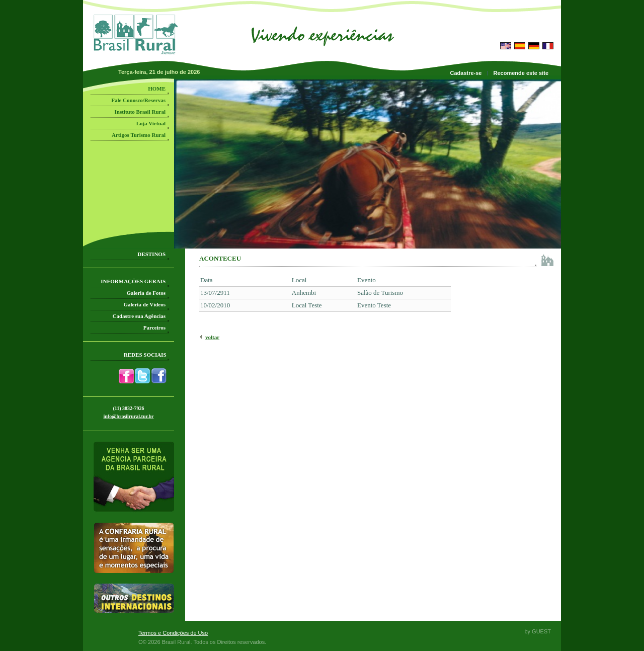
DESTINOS (151, 254)
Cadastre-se (466, 73)
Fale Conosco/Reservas (138, 100)
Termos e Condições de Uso (173, 633)
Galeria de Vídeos (144, 304)
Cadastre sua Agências (139, 316)
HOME (157, 89)
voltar (212, 337)
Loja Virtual (151, 123)
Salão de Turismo (380, 293)
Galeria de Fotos (146, 293)
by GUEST (538, 631)
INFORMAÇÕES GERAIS (133, 281)
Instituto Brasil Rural (140, 112)
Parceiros (154, 328)
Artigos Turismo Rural (139, 135)
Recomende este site (521, 73)
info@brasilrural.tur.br (128, 416)
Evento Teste (374, 305)
